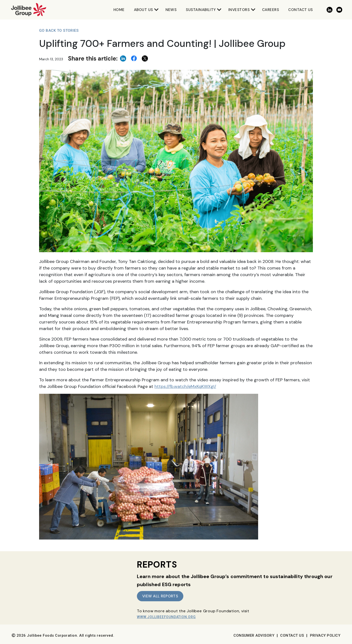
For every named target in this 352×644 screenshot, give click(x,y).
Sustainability (201, 10)
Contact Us (301, 10)
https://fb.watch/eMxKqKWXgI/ (185, 386)
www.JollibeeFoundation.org (166, 617)
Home (119, 10)
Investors (239, 10)
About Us (143, 10)
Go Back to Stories (59, 31)
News (171, 10)
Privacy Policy (325, 635)
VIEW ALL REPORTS (160, 596)
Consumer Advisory (254, 635)
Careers (270, 10)
